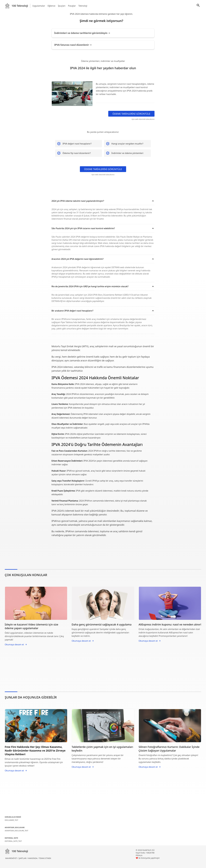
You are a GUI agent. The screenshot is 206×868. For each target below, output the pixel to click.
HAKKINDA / (33, 858)
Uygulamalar (39, 6)
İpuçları (62, 6)
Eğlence (51, 6)
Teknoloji (83, 6)
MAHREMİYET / (12, 858)
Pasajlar (72, 6)
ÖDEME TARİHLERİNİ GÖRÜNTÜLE (131, 114)
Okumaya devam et (16, 644)
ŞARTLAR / (23, 858)
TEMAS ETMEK (45, 858)
